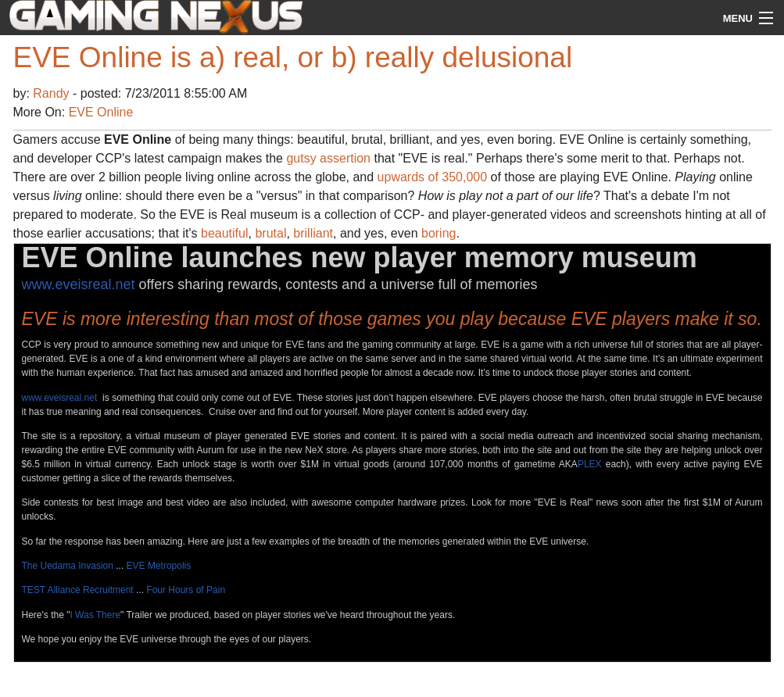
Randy (53, 93)
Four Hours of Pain (186, 590)
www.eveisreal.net (79, 284)
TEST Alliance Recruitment (78, 590)
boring (439, 233)
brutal (270, 233)
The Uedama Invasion (68, 566)
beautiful (225, 233)
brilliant (313, 233)
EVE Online (101, 112)
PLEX (590, 464)
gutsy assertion (328, 158)
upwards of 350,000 (433, 177)
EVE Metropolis (159, 566)
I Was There (95, 615)
